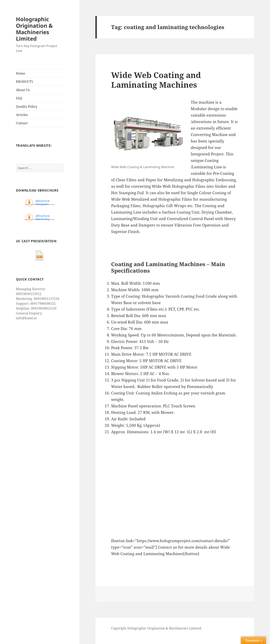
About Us (23, 90)
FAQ (19, 98)
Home (21, 73)
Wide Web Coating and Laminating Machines (156, 80)
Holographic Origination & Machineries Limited (34, 29)
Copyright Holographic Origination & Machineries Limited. (156, 628)
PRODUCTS (24, 82)
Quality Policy (27, 106)
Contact (22, 123)
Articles (22, 115)
